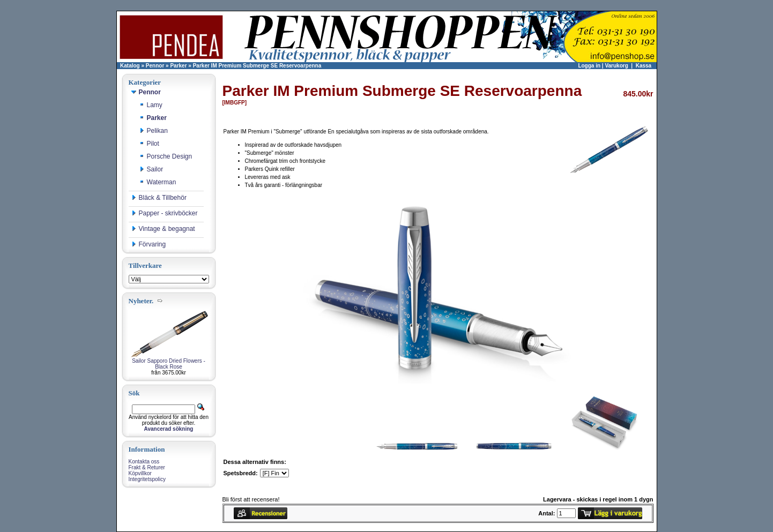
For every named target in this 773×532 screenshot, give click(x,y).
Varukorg (616, 66)
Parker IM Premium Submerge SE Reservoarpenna (257, 66)
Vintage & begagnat (163, 229)
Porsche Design (166, 156)
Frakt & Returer (147, 467)
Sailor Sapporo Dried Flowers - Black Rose (169, 364)
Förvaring (149, 244)
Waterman (158, 182)
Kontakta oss (144, 462)
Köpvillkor (140, 473)
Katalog (130, 66)
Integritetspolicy (147, 479)
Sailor (151, 169)
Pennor (155, 66)
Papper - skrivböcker (165, 213)
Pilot (149, 144)
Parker (178, 66)
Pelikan (154, 131)
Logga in (589, 66)
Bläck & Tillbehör (159, 198)
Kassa (644, 66)
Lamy (151, 105)
